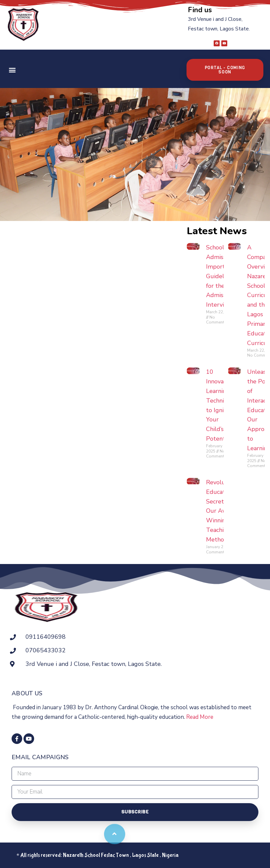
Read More (200, 717)
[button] (12, 70)
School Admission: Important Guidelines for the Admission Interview (220, 276)
